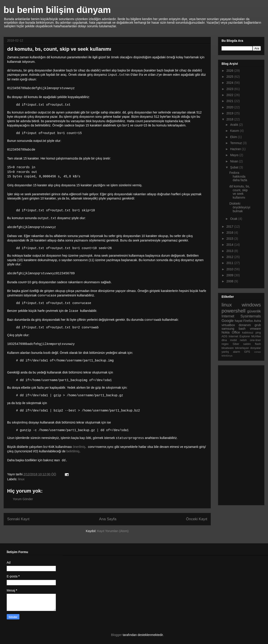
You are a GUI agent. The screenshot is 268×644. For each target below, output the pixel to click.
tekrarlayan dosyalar (248, 348)
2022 (230, 95)
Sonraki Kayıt (18, 519)
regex (225, 344)
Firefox (248, 321)
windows (251, 305)
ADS (224, 336)
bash (242, 329)
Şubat (234, 167)
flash (258, 344)
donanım (245, 325)
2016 (230, 233)
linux (21, 479)
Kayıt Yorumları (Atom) (113, 531)
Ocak (234, 219)
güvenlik (254, 311)
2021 (230, 101)
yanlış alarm (231, 352)
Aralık (234, 125)
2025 (230, 77)
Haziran (236, 149)
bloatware (228, 348)
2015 (230, 239)
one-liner (255, 340)
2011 (230, 263)
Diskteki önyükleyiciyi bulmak (240, 207)
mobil (233, 340)
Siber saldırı (242, 344)
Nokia (226, 332)
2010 (230, 269)
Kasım (235, 131)
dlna (224, 340)
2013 (230, 251)
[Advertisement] (239, 434)
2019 (230, 113)
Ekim (234, 137)
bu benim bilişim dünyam (57, 10)
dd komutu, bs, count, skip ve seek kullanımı (240, 192)
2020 (230, 107)
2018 (230, 119)
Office (236, 332)
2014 (230, 245)
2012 (230, 257)
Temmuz (236, 143)
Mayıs (235, 155)
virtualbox (228, 325)
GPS (247, 352)
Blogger (116, 635)
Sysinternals (251, 316)
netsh (243, 340)
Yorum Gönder (23, 499)
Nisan (234, 161)
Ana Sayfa (108, 519)
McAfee (256, 336)
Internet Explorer (239, 336)
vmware (255, 329)
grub (258, 325)
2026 (230, 71)
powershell (233, 311)
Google (228, 321)
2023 (230, 89)
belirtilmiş (73, 451)
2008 (230, 281)
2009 (230, 275)
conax (258, 352)
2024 (230, 83)
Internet (228, 316)
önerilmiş (79, 447)
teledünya (227, 356)
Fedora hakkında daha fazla (238, 176)
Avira (257, 321)
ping (258, 333)
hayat (239, 321)
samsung (228, 329)
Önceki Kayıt (197, 519)
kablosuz (248, 333)
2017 (230, 227)
